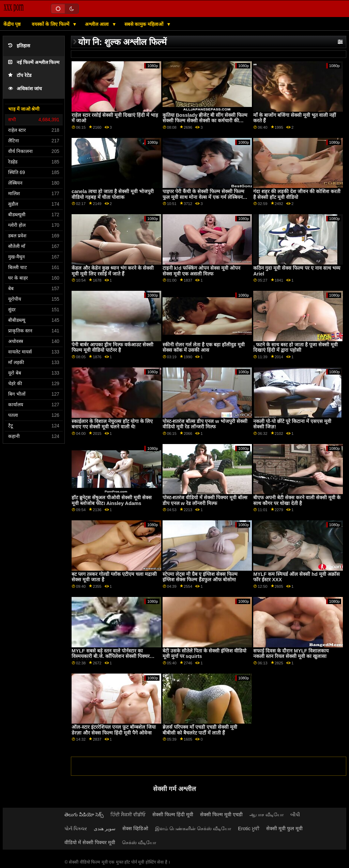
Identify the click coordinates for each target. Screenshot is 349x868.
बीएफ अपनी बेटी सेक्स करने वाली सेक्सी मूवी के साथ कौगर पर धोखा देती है (297, 500)
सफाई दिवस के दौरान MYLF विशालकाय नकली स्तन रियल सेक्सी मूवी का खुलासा (291, 654)
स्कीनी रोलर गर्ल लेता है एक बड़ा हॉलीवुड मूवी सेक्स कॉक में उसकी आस (204, 348)
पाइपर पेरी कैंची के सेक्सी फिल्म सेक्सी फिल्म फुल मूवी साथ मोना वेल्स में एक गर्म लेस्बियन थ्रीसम (203, 197)
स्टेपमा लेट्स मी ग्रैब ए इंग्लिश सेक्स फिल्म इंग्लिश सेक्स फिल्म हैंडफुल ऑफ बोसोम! (200, 577)
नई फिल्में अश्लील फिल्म (34, 62)
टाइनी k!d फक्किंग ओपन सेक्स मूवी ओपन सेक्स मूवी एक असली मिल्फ (201, 271)
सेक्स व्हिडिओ (135, 828)
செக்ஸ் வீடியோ (139, 842)
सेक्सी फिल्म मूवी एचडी (221, 815)
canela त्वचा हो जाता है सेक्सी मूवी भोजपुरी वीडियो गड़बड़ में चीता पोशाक (113, 194)
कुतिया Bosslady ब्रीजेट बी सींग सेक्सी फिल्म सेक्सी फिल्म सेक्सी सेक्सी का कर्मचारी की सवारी (205, 121)
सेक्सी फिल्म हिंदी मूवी (173, 815)
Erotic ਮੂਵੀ (249, 828)
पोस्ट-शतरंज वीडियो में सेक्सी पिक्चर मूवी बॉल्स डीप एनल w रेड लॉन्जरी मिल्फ (205, 500)
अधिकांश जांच (25, 89)
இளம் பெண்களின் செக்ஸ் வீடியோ (193, 828)
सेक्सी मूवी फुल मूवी (284, 828)
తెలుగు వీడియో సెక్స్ (84, 815)
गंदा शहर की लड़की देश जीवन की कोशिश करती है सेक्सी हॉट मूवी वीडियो (297, 194)
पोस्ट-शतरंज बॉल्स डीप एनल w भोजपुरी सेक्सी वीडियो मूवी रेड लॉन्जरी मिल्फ (205, 424)
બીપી (295, 815)
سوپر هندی (105, 828)
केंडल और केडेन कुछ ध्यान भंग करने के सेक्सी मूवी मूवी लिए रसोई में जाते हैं (113, 271)
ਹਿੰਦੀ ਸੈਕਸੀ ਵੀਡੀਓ (128, 815)
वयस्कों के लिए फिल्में (51, 24)
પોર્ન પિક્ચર (76, 828)
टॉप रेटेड (20, 75)
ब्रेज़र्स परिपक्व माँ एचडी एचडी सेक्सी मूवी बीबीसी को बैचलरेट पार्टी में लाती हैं (200, 730)
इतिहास (19, 46)
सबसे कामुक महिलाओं (145, 24)
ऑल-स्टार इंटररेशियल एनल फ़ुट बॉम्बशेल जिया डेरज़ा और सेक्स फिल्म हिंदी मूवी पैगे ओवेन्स (114, 730)
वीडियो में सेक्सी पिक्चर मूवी (90, 842)
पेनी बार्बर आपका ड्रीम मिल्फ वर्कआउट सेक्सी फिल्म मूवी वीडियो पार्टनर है (112, 348)
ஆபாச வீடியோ (267, 815)
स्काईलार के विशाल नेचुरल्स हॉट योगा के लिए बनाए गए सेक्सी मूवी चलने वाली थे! (112, 424)
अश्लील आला (97, 24)
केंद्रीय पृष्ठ (12, 24)
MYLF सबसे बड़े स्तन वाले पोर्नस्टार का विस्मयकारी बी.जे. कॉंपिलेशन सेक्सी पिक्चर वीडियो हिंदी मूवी (111, 656)
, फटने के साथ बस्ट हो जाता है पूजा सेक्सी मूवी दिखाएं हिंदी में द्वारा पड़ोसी (295, 348)
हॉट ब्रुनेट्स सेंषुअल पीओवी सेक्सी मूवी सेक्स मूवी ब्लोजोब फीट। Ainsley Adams (112, 500)
